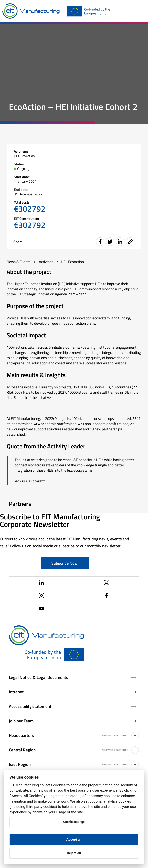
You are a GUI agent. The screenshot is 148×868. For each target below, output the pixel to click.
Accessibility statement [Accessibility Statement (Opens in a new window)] (73, 706)
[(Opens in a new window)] (42, 583)
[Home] (31, 11)
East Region (74, 765)
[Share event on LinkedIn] (120, 242)
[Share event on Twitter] (110, 242)
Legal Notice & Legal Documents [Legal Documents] (73, 677)
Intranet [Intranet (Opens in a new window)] (73, 692)
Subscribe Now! (65, 563)
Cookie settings (74, 822)
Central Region (74, 750)
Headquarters (74, 736)
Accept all (74, 839)
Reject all (74, 853)
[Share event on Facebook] (100, 242)
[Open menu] (140, 11)
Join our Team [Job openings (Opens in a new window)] (73, 721)
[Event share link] (130, 242)
